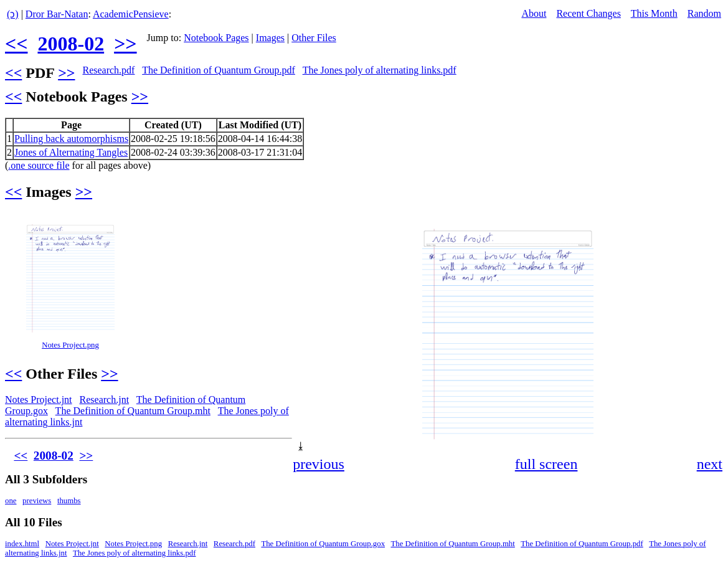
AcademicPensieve (131, 14)
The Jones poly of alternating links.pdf (380, 70)
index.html (22, 544)
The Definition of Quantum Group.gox (323, 544)
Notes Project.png (70, 345)
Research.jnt (105, 400)
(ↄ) (13, 14)
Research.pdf (108, 70)
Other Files (314, 38)
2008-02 (71, 44)
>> (125, 44)
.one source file (39, 165)
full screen (546, 464)
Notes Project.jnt (39, 400)
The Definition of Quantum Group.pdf (219, 70)
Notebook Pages (216, 38)
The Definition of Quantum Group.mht (133, 411)
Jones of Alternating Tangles (71, 152)
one (11, 501)
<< (16, 44)
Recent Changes (589, 13)
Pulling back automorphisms (71, 139)
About (534, 13)
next (710, 464)
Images (270, 38)
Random (704, 13)
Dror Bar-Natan (57, 14)
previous (319, 464)
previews (37, 501)
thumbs (69, 501)
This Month (654, 13)
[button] (712, 224)
